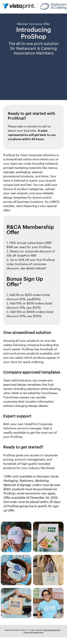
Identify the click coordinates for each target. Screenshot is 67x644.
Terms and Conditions (52, 630)
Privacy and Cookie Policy (33, 632)
